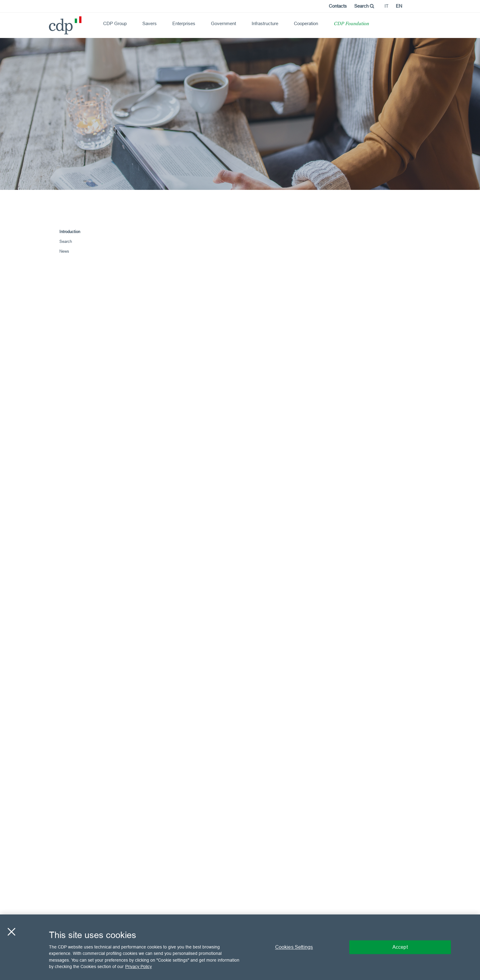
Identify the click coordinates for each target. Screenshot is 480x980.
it (386, 6)
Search (364, 6)
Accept (400, 947)
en (399, 6)
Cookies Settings (294, 947)
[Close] (11, 932)
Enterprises (184, 23)
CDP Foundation (351, 24)
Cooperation (306, 23)
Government (223, 23)
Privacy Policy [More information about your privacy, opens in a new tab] (139, 967)
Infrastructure (265, 23)
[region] (240, 947)
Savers (150, 23)
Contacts (338, 6)
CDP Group (115, 23)
